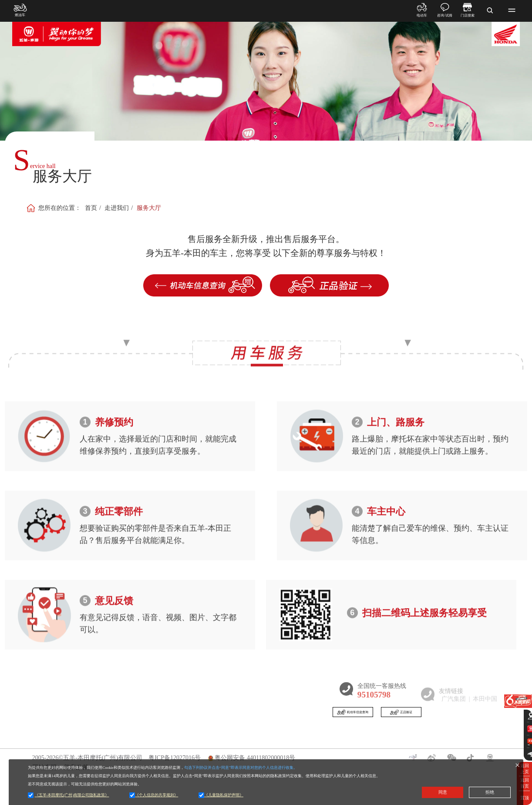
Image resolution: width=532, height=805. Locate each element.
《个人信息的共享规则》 (157, 795)
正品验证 (444, 714)
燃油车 (80, 751)
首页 (91, 205)
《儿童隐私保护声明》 (224, 795)
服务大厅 (149, 205)
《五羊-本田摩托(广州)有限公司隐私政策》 (72, 795)
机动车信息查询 (369, 714)
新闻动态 (182, 751)
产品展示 (86, 736)
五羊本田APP (292, 736)
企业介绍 (131, 751)
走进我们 (117, 205)
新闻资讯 (186, 736)
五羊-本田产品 (236, 751)
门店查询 (236, 736)
